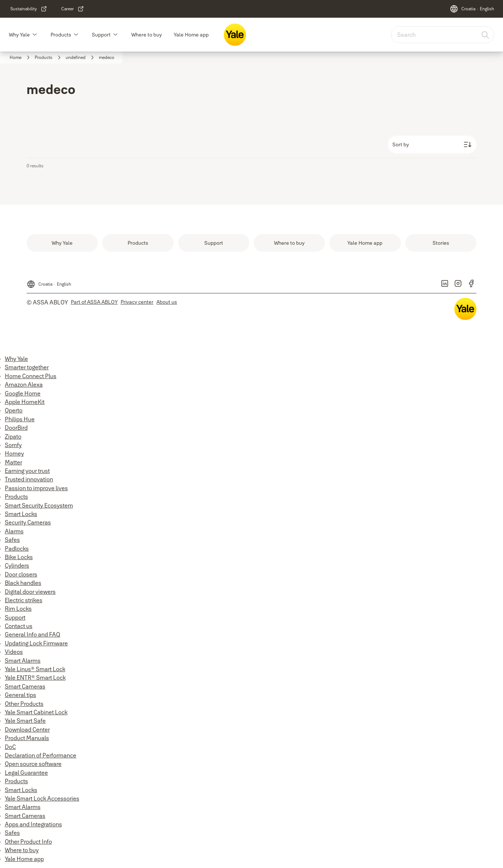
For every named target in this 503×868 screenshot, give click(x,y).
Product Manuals (27, 738)
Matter (13, 462)
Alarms (14, 531)
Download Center (27, 729)
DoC (10, 747)
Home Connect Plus (31, 376)
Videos (14, 652)
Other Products (24, 704)
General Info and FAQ (32, 634)
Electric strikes (24, 600)
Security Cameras (28, 522)
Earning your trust (27, 471)
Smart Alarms (23, 660)
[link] (29, 9)
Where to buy (147, 35)
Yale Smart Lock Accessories (42, 798)
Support (101, 35)
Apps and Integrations (33, 824)
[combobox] (443, 35)
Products (61, 35)
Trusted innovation (29, 479)
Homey (14, 453)
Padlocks (17, 548)
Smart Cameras (25, 686)
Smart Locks (21, 514)
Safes (12, 540)
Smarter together (27, 367)
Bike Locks (19, 557)
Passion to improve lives (36, 488)
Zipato (13, 436)
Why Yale (19, 35)
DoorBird (16, 428)
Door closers (21, 574)
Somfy (13, 445)
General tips (20, 695)
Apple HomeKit (25, 402)
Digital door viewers (30, 592)
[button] (35, 35)
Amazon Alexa (24, 384)
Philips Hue (20, 419)
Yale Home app (191, 35)
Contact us (19, 626)
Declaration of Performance (41, 755)
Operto (14, 410)
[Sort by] (432, 144)
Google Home (23, 393)
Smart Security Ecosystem (39, 505)
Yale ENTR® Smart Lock (35, 677)
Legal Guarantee (26, 773)
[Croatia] (472, 9)
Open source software (33, 764)
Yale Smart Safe (25, 721)
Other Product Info (28, 841)
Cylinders (17, 565)
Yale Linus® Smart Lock (35, 669)
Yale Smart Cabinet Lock (36, 712)
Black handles (23, 583)
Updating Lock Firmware (36, 643)
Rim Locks (18, 609)
